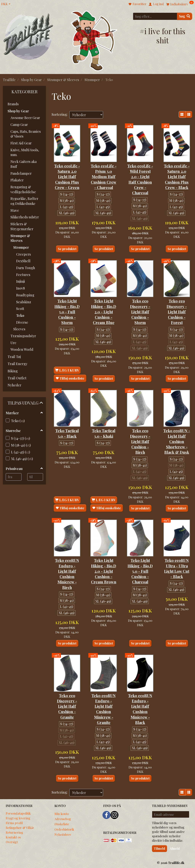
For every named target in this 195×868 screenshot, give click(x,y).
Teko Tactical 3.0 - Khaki (104, 433)
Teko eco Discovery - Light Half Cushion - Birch (140, 441)
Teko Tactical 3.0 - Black (67, 433)
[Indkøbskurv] (180, 4)
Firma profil (14, 822)
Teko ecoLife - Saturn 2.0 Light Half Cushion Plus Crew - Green (67, 176)
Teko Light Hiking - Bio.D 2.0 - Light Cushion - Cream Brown (104, 570)
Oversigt (12, 841)
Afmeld (175, 848)
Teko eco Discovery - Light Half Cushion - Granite (67, 705)
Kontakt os (13, 836)
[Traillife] (28, 36)
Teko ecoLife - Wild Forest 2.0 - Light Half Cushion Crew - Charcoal (140, 179)
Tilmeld (159, 848)
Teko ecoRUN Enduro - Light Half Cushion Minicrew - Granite (104, 708)
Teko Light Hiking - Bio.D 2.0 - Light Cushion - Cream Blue (104, 311)
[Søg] (185, 16)
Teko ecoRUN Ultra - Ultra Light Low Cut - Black (177, 568)
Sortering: (60, 114)
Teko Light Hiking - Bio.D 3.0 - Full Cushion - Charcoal (140, 570)
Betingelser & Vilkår (20, 827)
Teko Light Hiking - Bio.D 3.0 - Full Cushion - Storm (67, 311)
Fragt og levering (18, 817)
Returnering (14, 832)
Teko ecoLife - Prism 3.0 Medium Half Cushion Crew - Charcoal (104, 176)
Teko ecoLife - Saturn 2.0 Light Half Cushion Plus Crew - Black (177, 176)
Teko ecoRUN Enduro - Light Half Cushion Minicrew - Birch (67, 573)
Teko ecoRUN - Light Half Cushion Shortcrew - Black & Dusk (177, 441)
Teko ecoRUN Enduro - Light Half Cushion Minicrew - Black (140, 708)
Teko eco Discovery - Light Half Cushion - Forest (177, 311)
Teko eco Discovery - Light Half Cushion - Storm (140, 311)
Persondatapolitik (18, 812)
